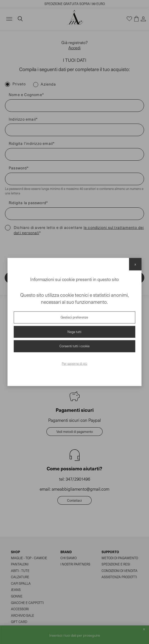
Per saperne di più (74, 364)
